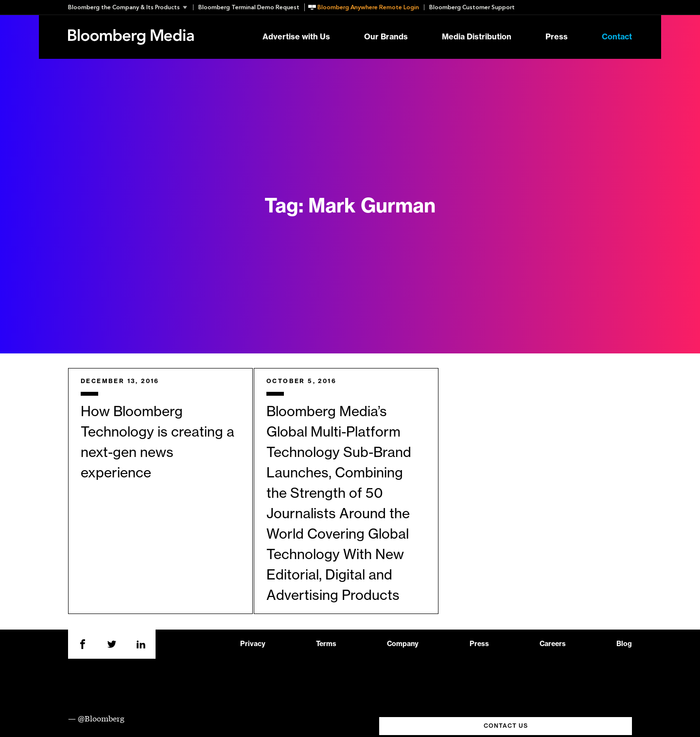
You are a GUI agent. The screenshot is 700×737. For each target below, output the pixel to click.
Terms (326, 644)
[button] (131, 7)
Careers (553, 644)
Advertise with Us (296, 37)
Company (403, 644)
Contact (617, 37)
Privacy (253, 644)
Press (557, 37)
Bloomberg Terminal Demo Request (249, 7)
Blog (624, 644)
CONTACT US (506, 726)
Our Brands (386, 37)
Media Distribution (477, 37)
